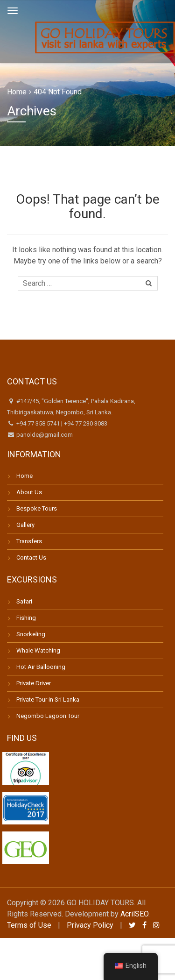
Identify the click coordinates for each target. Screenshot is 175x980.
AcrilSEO (134, 914)
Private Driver (34, 683)
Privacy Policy (90, 925)
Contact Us (31, 557)
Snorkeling (31, 634)
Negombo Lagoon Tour (48, 716)
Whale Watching (38, 650)
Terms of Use (29, 925)
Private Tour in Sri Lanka (48, 699)
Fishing (26, 618)
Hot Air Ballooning (41, 667)
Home (17, 92)
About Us (29, 492)
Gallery (25, 525)
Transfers (29, 541)
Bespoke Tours (37, 508)
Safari (24, 601)
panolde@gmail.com (44, 435)
